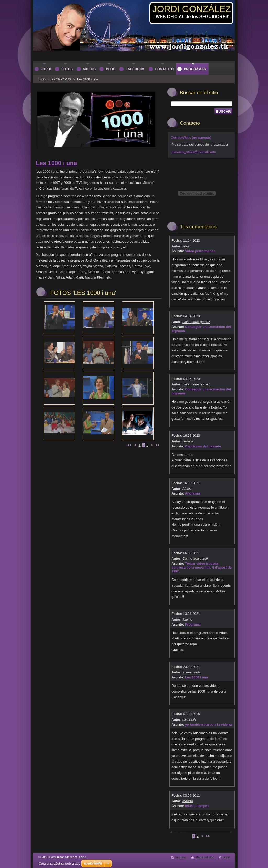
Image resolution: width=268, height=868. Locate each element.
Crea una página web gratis (59, 863)
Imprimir (181, 857)
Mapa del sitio (205, 857)
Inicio (42, 79)
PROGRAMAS (61, 79)
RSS (226, 857)
